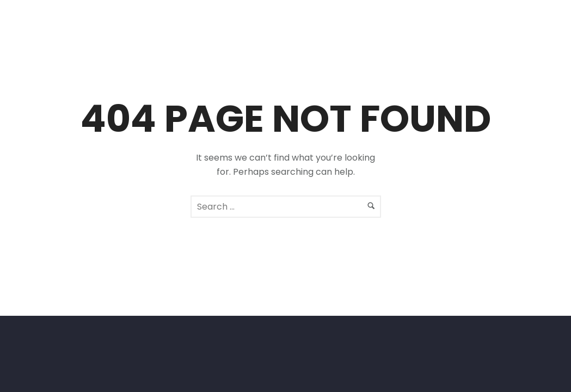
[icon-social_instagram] (550, 28)
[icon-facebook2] (530, 28)
